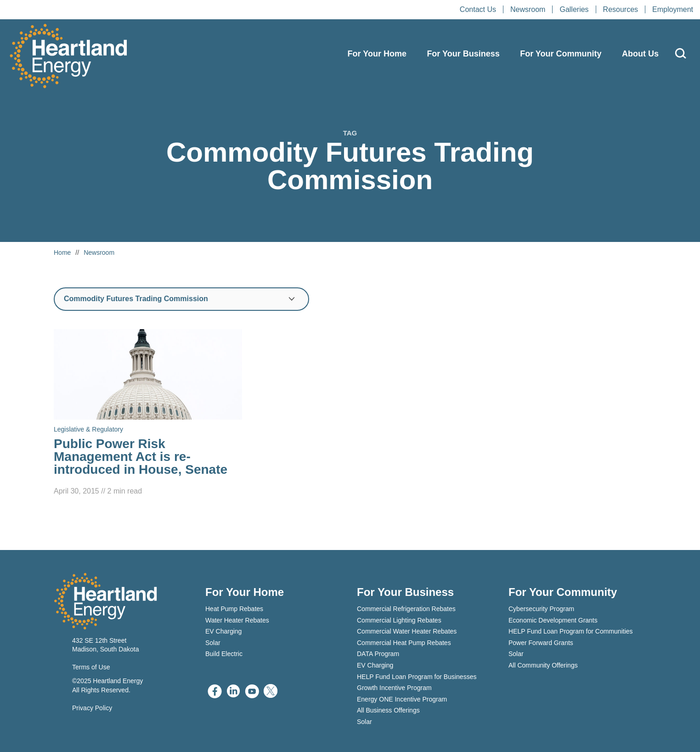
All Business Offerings (388, 710)
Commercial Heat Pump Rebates (404, 643)
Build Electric (224, 654)
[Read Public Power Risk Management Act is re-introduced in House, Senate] (148, 413)
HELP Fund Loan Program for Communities (571, 631)
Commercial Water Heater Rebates (407, 631)
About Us (640, 54)
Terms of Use (91, 667)
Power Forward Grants (541, 643)
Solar (213, 643)
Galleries (574, 9)
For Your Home (377, 54)
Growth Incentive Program (394, 688)
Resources (621, 9)
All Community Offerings (543, 665)
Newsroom (528, 9)
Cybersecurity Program (541, 609)
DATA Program (378, 654)
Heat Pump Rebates (234, 609)
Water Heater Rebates (237, 620)
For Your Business (463, 54)
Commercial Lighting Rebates (399, 620)
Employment (673, 9)
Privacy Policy (92, 708)
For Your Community (561, 54)
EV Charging (223, 631)
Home (62, 253)
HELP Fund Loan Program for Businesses (417, 677)
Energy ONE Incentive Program (402, 699)
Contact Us (478, 9)
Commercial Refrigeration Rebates (406, 609)
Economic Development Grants (553, 620)
